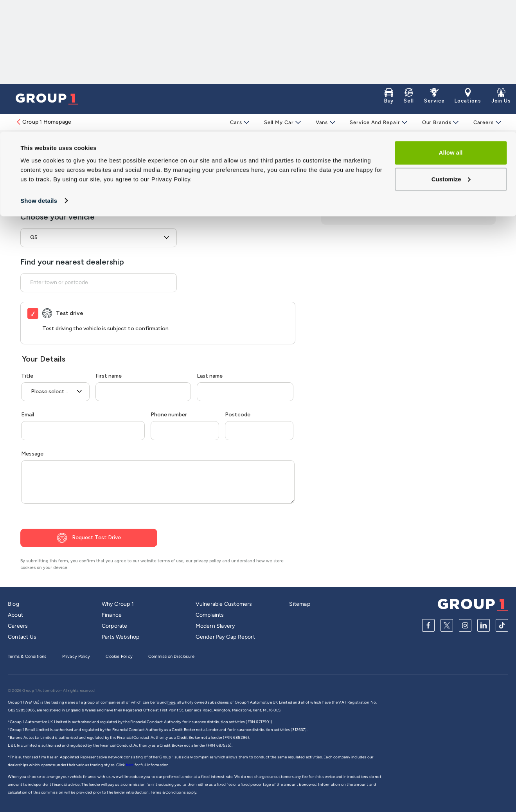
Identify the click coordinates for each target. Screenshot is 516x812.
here (130, 765)
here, (172, 702)
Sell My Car (279, 122)
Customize (451, 47)
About (15, 615)
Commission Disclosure (171, 656)
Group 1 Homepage (43, 122)
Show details (39, 69)
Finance (112, 615)
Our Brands (435, 122)
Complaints (210, 615)
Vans (322, 122)
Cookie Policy (119, 656)
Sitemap (299, 604)
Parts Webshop (121, 637)
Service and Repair (374, 122)
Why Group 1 (118, 604)
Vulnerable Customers (224, 604)
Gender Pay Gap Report (225, 637)
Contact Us (22, 637)
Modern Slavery (215, 626)
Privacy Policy (76, 656)
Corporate (115, 626)
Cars (237, 122)
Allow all (451, 21)
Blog (13, 604)
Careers (481, 122)
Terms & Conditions (27, 656)
